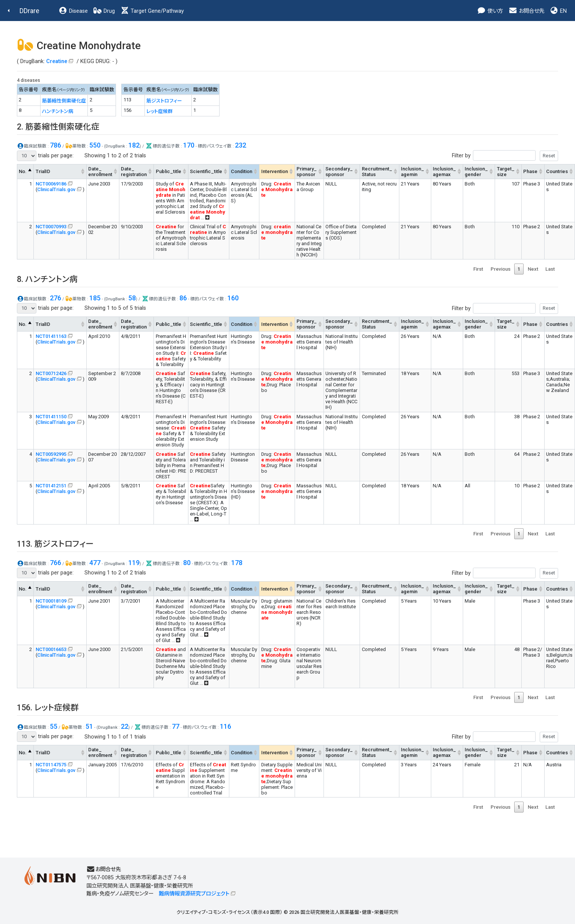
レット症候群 (160, 111)
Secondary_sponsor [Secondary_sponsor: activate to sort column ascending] (339, 172)
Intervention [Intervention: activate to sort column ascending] (275, 171)
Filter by (505, 156)
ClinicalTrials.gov (56, 189)
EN (558, 11)
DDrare (29, 11)
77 (176, 726)
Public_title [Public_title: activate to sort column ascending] (169, 171)
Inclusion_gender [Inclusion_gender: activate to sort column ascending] (476, 172)
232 (241, 145)
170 (189, 145)
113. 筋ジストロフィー (55, 544)
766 (56, 563)
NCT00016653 (51, 649)
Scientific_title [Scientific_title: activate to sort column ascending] (206, 171)
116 (226, 726)
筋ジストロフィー (164, 101)
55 (54, 726)
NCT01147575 (51, 765)
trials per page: (45, 156)
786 (56, 145)
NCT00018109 (51, 601)
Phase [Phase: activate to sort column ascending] (530, 171)
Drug (104, 11)
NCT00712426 (51, 373)
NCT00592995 (51, 454)
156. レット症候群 (48, 708)
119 (134, 563)
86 (183, 298)
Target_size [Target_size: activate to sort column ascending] (506, 172)
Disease (73, 11)
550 (95, 145)
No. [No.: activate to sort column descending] (23, 171)
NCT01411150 (51, 417)
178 (237, 563)
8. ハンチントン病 (47, 279)
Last (550, 269)
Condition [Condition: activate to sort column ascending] (242, 171)
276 (56, 298)
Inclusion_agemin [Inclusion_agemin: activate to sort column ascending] (412, 172)
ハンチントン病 (58, 111)
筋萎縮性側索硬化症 (64, 101)
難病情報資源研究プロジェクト (194, 894)
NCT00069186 (51, 184)
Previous (500, 269)
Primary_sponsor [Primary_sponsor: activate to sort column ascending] (307, 172)
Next (533, 269)
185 (95, 298)
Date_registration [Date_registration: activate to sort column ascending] (134, 172)
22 (125, 726)
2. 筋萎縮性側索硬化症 (58, 127)
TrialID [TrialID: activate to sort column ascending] (43, 171)
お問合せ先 (526, 11)
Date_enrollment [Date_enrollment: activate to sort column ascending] (100, 172)
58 (132, 298)
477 (95, 563)
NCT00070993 (51, 227)
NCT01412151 (51, 486)
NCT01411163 (51, 336)
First (478, 269)
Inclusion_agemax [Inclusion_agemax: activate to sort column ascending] (444, 172)
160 (233, 298)
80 (187, 563)
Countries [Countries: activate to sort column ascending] (557, 171)
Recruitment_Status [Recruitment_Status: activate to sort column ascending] (377, 172)
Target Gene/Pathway (152, 11)
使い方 (490, 11)
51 (89, 726)
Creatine (57, 61)
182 (134, 145)
